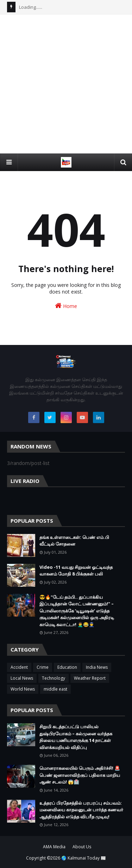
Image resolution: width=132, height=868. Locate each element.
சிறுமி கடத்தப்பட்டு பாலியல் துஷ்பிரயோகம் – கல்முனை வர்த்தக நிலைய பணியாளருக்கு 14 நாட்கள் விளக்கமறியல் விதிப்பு (76, 737)
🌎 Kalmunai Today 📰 (84, 858)
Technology (54, 678)
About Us (82, 847)
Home (66, 306)
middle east (55, 689)
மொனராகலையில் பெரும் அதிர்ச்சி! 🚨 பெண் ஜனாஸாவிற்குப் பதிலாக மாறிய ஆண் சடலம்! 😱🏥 (80, 775)
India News (97, 667)
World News (23, 689)
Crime (43, 667)
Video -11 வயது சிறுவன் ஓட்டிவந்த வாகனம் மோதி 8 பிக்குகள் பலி (76, 571)
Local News (22, 678)
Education (67, 667)
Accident (19, 667)
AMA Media (54, 847)
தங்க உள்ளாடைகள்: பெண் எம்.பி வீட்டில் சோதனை (74, 541)
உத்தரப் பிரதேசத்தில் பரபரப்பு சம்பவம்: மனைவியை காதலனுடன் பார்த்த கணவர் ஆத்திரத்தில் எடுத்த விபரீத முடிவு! (81, 810)
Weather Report (90, 678)
